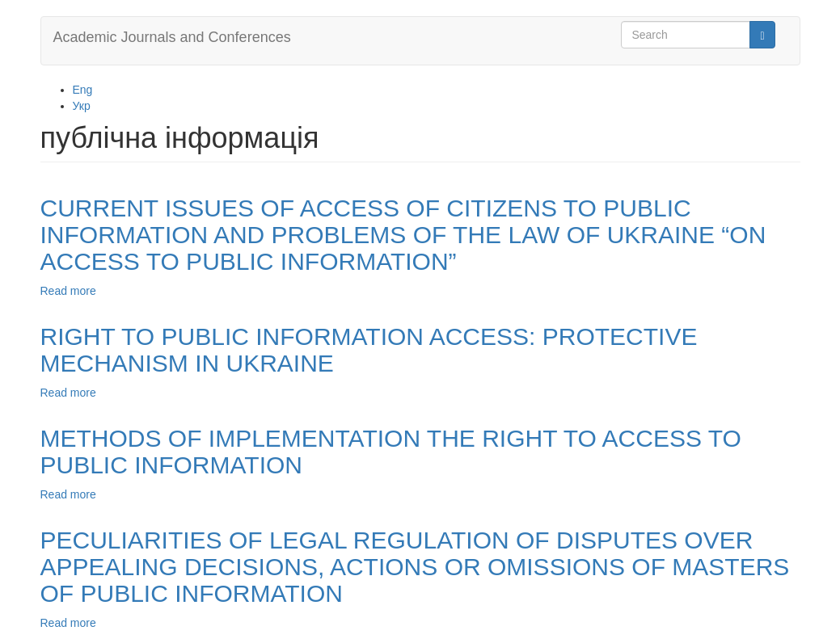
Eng (83, 90)
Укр (82, 106)
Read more (68, 291)
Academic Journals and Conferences (172, 37)
